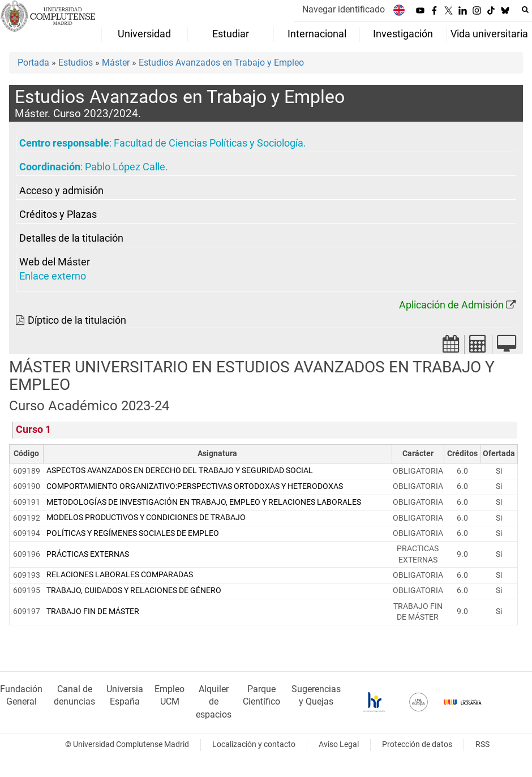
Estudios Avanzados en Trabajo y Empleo (221, 63)
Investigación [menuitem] (403, 34)
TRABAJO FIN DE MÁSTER (93, 611)
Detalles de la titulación (71, 238)
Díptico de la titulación (77, 320)
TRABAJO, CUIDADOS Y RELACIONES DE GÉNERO (134, 591)
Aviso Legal (339, 744)
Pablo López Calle (125, 167)
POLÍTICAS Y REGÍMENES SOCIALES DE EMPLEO (133, 533)
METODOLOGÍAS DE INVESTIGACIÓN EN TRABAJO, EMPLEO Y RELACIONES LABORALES (204, 502)
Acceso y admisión (61, 191)
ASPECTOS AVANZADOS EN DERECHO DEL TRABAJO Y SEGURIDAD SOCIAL (180, 471)
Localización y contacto (254, 744)
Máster (116, 63)
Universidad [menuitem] (144, 34)
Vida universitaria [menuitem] (489, 34)
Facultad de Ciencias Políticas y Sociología (209, 143)
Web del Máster (55, 262)
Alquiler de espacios (214, 702)
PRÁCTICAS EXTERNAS (88, 554)
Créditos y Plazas (58, 214)
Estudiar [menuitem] (231, 34)
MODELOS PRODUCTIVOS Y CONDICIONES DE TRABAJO (146, 518)
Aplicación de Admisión (451, 305)
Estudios (76, 63)
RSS (482, 744)
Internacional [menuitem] (317, 34)
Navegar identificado (344, 9)
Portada (33, 63)
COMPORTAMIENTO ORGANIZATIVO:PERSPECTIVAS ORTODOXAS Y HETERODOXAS (195, 486)
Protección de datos (417, 744)
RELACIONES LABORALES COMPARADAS (120, 575)
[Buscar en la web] (525, 10)
